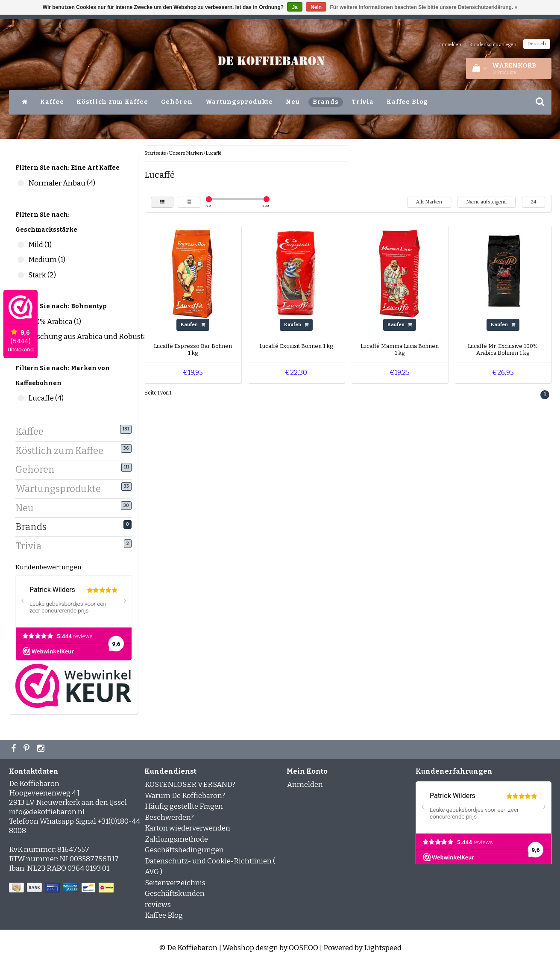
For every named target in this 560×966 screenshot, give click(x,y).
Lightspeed (383, 948)
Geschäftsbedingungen (184, 850)
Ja (295, 7)
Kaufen (193, 325)
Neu (293, 102)
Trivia (363, 102)
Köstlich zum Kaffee (112, 102)
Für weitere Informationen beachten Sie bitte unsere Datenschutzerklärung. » (424, 7)
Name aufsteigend (487, 202)
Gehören (177, 102)
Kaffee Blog (407, 102)
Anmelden (305, 785)
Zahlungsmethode (176, 839)
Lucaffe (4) (21, 398)
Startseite (155, 153)
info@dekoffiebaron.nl (47, 812)
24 (534, 202)
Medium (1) (21, 260)
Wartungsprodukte (239, 102)
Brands (326, 102)
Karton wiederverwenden (188, 828)
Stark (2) (21, 275)
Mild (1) (21, 245)
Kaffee (52, 102)
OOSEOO (303, 948)
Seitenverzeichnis (175, 883)
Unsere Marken (186, 153)
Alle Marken (429, 202)
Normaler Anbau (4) (21, 183)
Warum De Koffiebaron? (185, 796)
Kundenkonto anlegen (493, 45)
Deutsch (537, 44)
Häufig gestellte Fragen (184, 806)
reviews (158, 905)
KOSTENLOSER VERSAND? (190, 785)
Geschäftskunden (175, 894)
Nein (316, 7)
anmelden (450, 45)
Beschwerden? (169, 817)
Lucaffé (214, 153)
